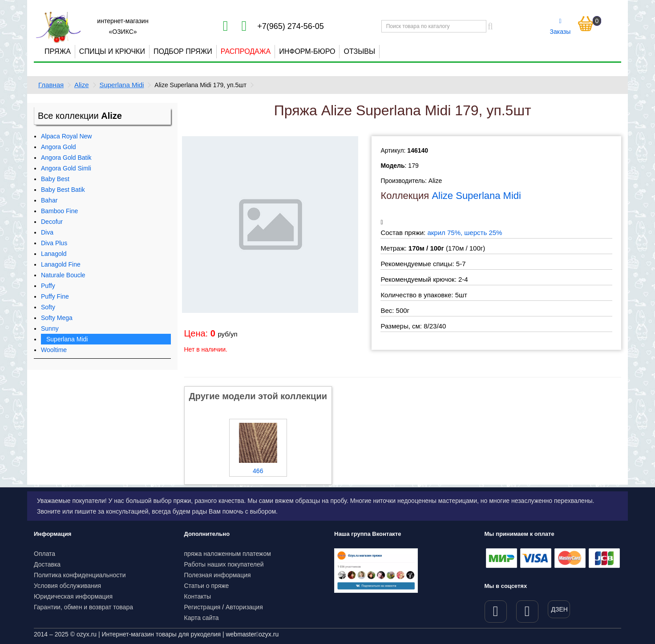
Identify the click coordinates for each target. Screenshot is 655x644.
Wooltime (54, 350)
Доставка (47, 564)
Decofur (52, 222)
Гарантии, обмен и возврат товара (83, 607)
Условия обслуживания (67, 586)
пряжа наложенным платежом (228, 554)
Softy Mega (57, 318)
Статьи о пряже (207, 586)
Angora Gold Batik (66, 158)
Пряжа (58, 51)
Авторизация (244, 607)
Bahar (49, 200)
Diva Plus (54, 243)
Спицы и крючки (112, 51)
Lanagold (54, 254)
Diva (47, 232)
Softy (48, 307)
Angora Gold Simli (66, 168)
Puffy (48, 286)
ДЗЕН (560, 609)
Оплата (44, 554)
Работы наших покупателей (224, 564)
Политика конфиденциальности (80, 575)
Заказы (560, 27)
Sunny (50, 328)
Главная (51, 85)
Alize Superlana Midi (476, 196)
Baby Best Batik (63, 190)
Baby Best (55, 179)
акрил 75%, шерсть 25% (465, 233)
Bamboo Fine (59, 211)
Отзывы (359, 51)
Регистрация (202, 607)
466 (258, 471)
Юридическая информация (73, 596)
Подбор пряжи (183, 51)
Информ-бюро (307, 51)
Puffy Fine (55, 296)
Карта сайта (202, 618)
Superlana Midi (121, 85)
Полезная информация (218, 575)
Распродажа (246, 51)
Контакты (198, 596)
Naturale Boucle (63, 275)
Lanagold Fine (61, 264)
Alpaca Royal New (66, 136)
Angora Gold (59, 147)
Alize (82, 85)
